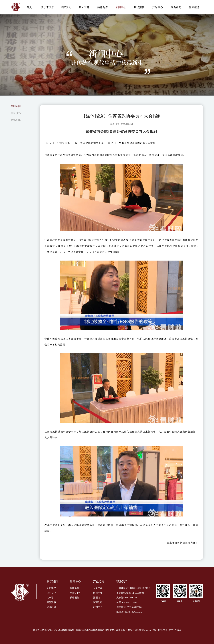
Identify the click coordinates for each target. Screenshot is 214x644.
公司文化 (51, 593)
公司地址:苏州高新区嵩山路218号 (133, 588)
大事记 (50, 598)
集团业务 (84, 7)
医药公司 (98, 602)
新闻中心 (121, 7)
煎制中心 (98, 607)
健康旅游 (194, 7)
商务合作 (103, 7)
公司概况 (51, 588)
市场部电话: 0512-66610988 (130, 593)
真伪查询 (176, 7)
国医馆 (97, 598)
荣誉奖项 (51, 602)
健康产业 (98, 593)
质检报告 (139, 7)
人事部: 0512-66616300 (128, 598)
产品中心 (157, 7)
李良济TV (16, 113)
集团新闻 (16, 106)
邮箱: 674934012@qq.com (129, 612)
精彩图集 (16, 120)
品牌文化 (66, 7)
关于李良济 (47, 7)
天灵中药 (98, 588)
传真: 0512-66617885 (127, 602)
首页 (29, 7)
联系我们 (51, 607)
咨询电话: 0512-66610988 (129, 607)
